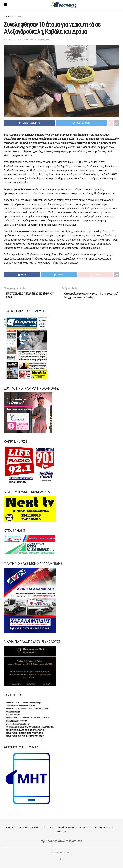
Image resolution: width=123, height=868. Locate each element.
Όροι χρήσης (84, 827)
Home (6, 16)
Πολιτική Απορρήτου (104, 827)
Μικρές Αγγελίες (66, 827)
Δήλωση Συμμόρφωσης (28, 827)
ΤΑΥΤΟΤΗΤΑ (61, 832)
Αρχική (9, 827)
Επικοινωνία (48, 827)
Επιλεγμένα (43, 40)
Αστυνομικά (17, 16)
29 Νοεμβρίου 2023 (13, 40)
